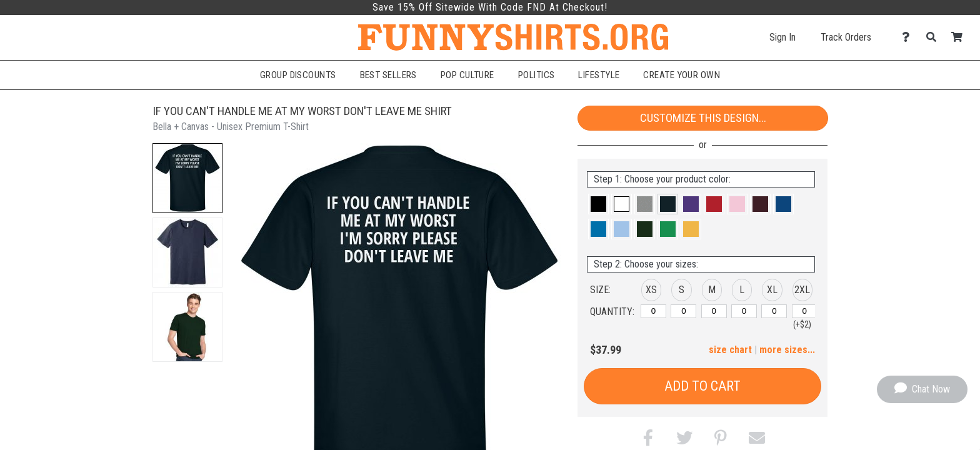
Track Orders (846, 37)
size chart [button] (730, 350)
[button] (187, 178)
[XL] (774, 311)
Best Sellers (388, 75)
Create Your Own (682, 75)
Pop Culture (467, 75)
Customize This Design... (703, 118)
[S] (683, 311)
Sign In (782, 37)
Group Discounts (298, 75)
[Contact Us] (909, 37)
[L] (744, 311)
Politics (537, 75)
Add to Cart (702, 386)
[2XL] (805, 311)
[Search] (935, 37)
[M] (714, 311)
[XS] (653, 311)
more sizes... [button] (787, 350)
